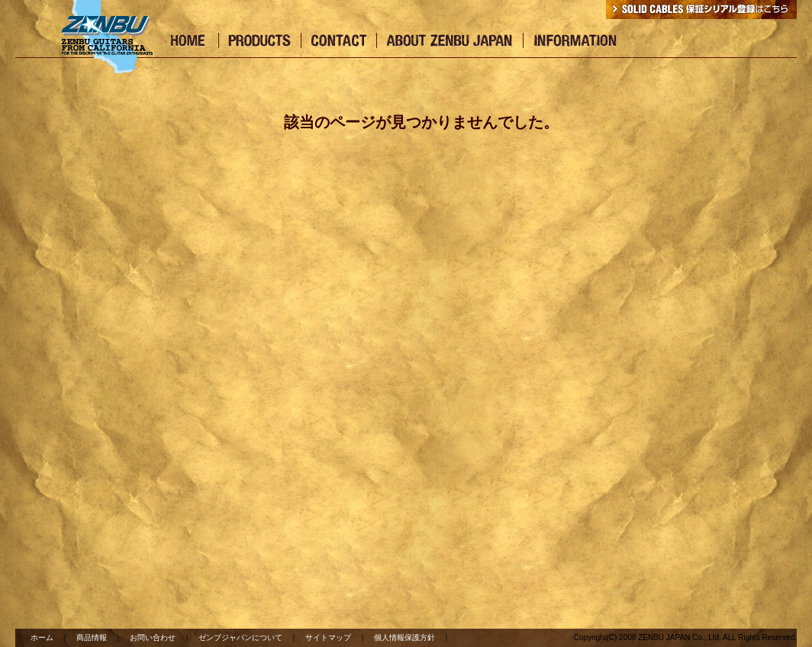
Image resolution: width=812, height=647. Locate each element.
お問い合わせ (153, 637)
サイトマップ (328, 637)
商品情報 (92, 637)
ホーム (42, 637)
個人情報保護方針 (404, 637)
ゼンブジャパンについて (240, 637)
